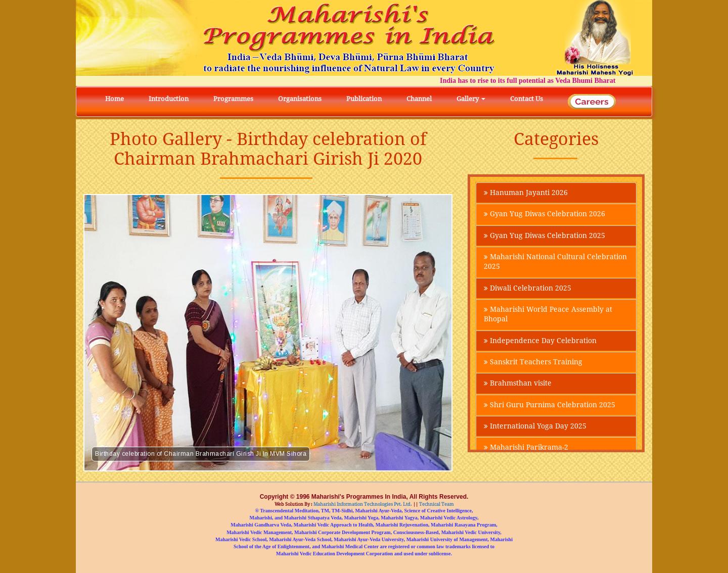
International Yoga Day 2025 (535, 431)
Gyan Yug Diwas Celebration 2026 (544, 215)
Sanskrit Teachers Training (533, 365)
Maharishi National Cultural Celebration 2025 (555, 263)
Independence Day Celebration (540, 344)
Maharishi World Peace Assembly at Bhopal (548, 317)
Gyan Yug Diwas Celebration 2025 (544, 236)
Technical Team (436, 504)
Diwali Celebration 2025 (528, 290)
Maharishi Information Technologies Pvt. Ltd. (362, 504)
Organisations (300, 99)
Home (115, 99)
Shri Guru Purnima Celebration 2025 (550, 409)
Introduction (169, 99)
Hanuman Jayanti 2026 (526, 193)
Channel (419, 99)
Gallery (471, 99)
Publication (364, 99)
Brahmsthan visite (518, 387)
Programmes (233, 99)
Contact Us (527, 99)
